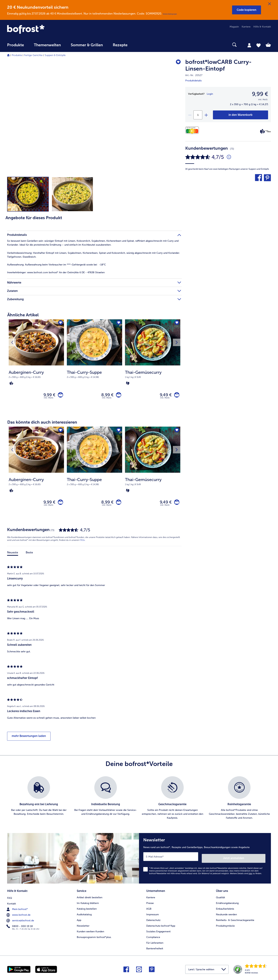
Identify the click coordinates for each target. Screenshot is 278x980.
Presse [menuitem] (150, 904)
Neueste (13, 556)
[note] (36, 377)
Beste (29, 556)
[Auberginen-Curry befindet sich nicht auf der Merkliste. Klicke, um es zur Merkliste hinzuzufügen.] (60, 323)
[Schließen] (269, 4)
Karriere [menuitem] (246, 27)
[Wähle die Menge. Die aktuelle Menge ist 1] (198, 115)
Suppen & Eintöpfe (55, 55)
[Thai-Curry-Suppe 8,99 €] (94, 366)
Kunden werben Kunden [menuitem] (90, 932)
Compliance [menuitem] (153, 938)
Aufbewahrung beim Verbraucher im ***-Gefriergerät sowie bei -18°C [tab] (56, 265)
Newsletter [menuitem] (83, 927)
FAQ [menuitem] (10, 898)
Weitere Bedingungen (170, 14)
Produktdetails (193, 81)
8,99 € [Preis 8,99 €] (106, 395)
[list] (139, 801)
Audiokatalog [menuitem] (84, 915)
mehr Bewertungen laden (29, 739)
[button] (247, 10)
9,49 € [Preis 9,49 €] (164, 395)
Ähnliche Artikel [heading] (23, 315)
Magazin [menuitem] (234, 27)
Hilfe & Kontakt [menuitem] (262, 27)
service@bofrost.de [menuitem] (21, 921)
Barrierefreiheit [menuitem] (155, 949)
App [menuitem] (79, 921)
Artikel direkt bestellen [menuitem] (90, 898)
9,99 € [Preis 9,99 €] (48, 395)
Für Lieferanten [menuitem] (155, 944)
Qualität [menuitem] (220, 898)
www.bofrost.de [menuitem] (19, 915)
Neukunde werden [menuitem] (226, 915)
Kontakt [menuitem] (12, 904)
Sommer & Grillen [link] (87, 45)
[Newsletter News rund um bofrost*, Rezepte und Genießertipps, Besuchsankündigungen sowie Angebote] (205, 861)
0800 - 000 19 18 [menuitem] (20, 926)
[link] (47, 29)
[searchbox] (140, 45)
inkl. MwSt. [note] (49, 399)
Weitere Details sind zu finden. (246, 875)
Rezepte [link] (120, 45)
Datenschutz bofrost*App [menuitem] (161, 927)
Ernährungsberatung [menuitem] (227, 904)
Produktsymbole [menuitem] (225, 927)
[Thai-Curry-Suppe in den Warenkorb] (118, 396)
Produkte (17, 55)
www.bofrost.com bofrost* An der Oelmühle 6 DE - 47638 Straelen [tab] (56, 272)
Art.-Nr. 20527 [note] (194, 75)
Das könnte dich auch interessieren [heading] (42, 424)
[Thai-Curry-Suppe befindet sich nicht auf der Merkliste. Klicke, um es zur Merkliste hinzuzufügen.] (118, 323)
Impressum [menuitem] (153, 915)
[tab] (249, 45)
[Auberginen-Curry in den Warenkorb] (60, 396)
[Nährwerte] (193, 130)
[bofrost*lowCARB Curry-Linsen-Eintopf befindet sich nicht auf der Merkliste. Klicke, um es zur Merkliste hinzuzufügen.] (177, 63)
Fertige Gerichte (33, 55)
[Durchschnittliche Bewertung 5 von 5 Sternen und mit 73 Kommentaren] (229, 157)
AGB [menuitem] (149, 910)
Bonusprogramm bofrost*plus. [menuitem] (94, 938)
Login (210, 94)
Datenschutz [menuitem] (153, 921)
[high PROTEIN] (268, 131)
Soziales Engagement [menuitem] (158, 932)
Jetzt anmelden (250, 860)
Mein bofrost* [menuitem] (17, 909)
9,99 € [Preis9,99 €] (260, 94)
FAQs (82, 543)
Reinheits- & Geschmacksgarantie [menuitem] (235, 921)
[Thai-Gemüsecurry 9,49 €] (153, 366)
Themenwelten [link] (47, 45)
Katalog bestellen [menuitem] (87, 910)
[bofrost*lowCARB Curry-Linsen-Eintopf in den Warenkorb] (241, 115)
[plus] (206, 115)
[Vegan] (262, 131)
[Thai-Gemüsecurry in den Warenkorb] (176, 396)
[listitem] (39, 801)
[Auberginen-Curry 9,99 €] (36, 366)
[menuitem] (16, 47)
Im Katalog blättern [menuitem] (88, 904)
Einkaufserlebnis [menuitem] (225, 910)
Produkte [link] (16, 45)
